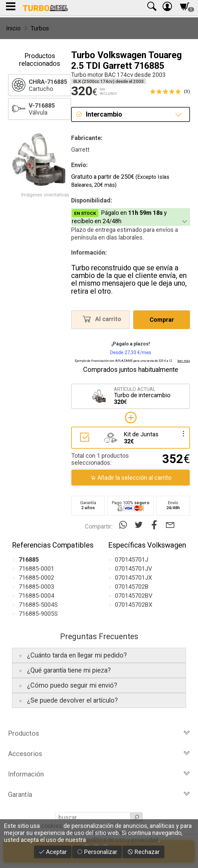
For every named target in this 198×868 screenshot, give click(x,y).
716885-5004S (38, 605)
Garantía (99, 794)
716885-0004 (36, 596)
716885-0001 (36, 568)
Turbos (40, 28)
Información (99, 774)
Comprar (162, 320)
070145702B (132, 587)
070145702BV (134, 596)
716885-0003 (36, 587)
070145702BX (134, 605)
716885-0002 (36, 577)
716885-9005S (38, 614)
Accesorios (99, 754)
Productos (99, 733)
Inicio (13, 28)
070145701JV (133, 568)
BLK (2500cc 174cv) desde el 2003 (109, 81)
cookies (52, 826)
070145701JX (133, 577)
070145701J (132, 559)
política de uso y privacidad (123, 840)
